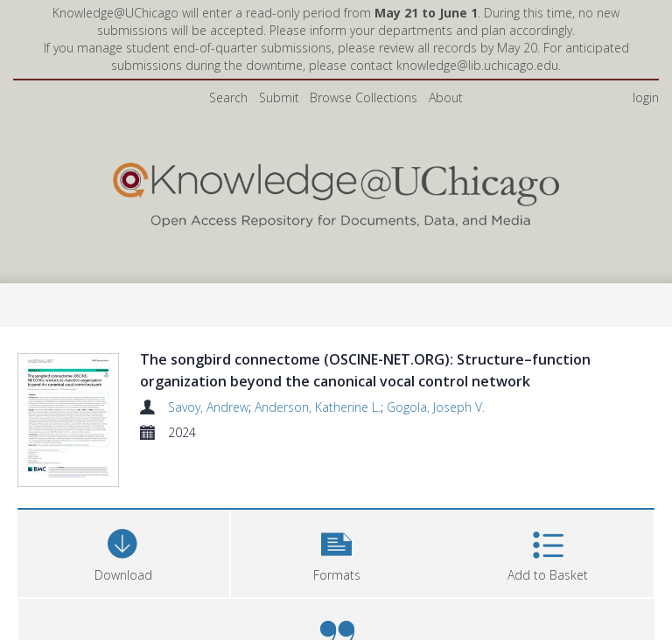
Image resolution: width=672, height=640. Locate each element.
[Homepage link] (336, 191)
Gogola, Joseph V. (436, 407)
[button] (337, 594)
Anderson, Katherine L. (318, 407)
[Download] (123, 594)
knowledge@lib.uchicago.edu (477, 65)
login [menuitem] (646, 97)
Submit (279, 97)
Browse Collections (364, 97)
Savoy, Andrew (208, 407)
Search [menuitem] (228, 97)
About (446, 97)
